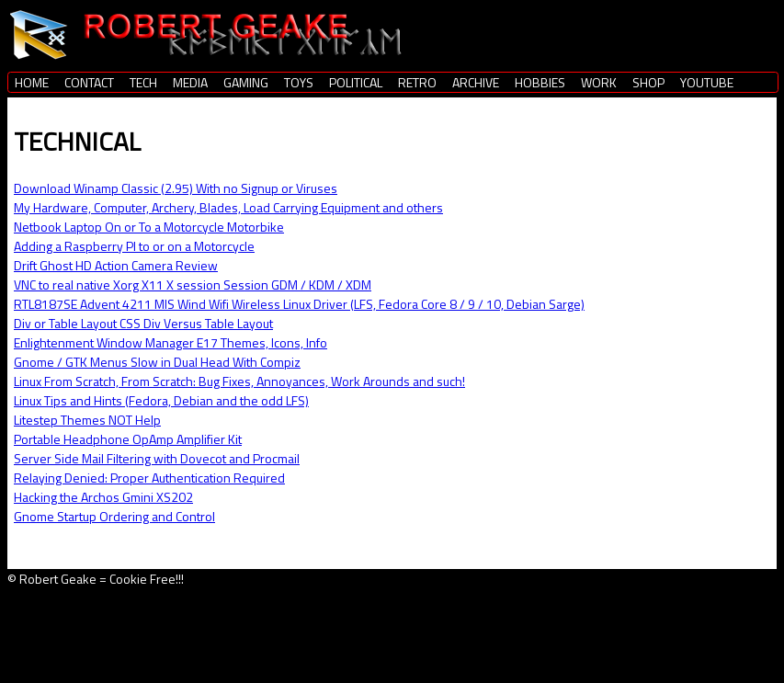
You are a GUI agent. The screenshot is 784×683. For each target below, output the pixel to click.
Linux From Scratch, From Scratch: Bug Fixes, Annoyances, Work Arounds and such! (239, 381)
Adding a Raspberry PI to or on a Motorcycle (134, 246)
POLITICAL (356, 82)
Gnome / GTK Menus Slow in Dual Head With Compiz (157, 362)
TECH (143, 82)
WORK (599, 82)
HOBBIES (540, 82)
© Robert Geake (52, 579)
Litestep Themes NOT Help (87, 420)
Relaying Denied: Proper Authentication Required (149, 478)
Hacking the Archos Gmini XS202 (103, 497)
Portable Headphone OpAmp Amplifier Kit (128, 439)
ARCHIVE (476, 82)
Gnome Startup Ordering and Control (114, 516)
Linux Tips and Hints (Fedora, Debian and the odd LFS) (161, 400)
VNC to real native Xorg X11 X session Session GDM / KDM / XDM (193, 285)
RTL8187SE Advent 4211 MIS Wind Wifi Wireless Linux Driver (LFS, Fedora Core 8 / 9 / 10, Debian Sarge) (299, 304)
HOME (32, 82)
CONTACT (89, 82)
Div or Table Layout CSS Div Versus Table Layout (143, 323)
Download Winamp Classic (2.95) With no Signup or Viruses (176, 188)
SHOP (648, 82)
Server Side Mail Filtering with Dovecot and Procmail (157, 458)
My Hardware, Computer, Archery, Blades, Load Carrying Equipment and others (228, 207)
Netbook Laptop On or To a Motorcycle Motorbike (149, 227)
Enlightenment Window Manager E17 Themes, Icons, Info (170, 342)
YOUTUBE (707, 82)
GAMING (246, 82)
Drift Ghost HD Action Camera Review (116, 265)
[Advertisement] (329, 630)
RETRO (417, 82)
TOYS (299, 82)
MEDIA (190, 82)
